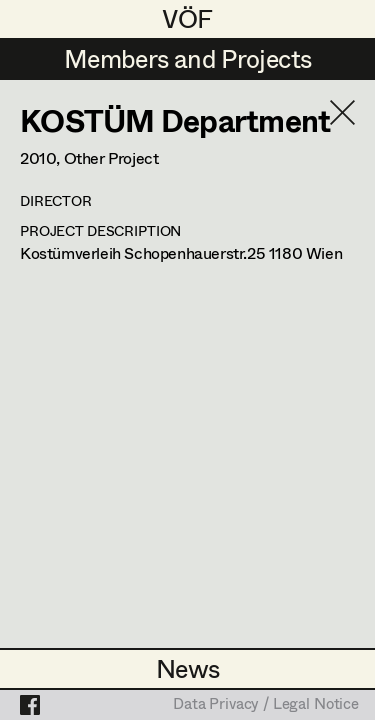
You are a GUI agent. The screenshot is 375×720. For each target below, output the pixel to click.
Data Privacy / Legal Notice (266, 705)
